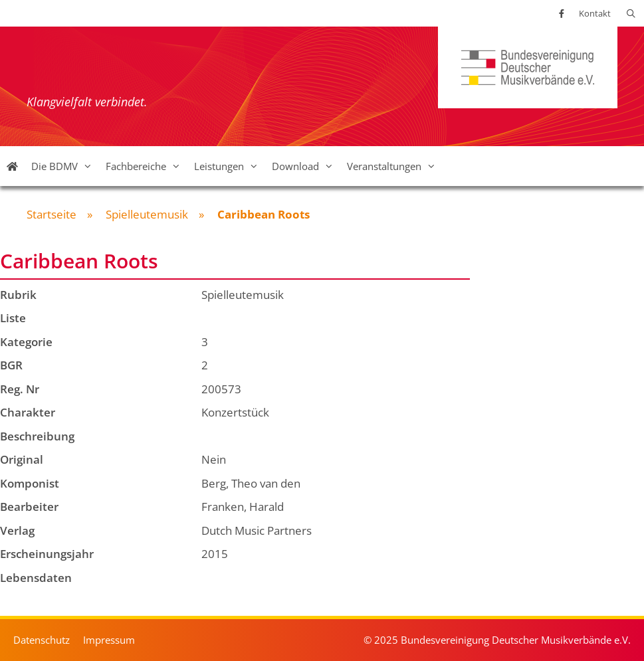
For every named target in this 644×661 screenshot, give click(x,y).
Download (306, 166)
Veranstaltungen (395, 166)
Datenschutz (42, 640)
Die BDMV (65, 166)
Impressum (109, 640)
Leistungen (230, 166)
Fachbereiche (147, 166)
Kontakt (595, 13)
